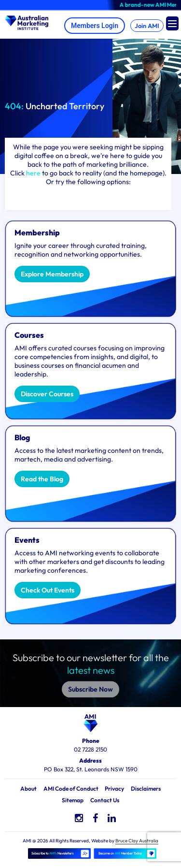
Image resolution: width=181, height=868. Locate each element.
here (33, 173)
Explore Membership (52, 274)
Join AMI (147, 26)
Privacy (114, 788)
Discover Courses (47, 394)
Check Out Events (48, 590)
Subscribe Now (90, 684)
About (28, 788)
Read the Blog (42, 479)
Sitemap (73, 800)
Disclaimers (146, 788)
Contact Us (105, 800)
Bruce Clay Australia (137, 841)
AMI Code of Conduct (71, 788)
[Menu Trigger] (172, 23)
